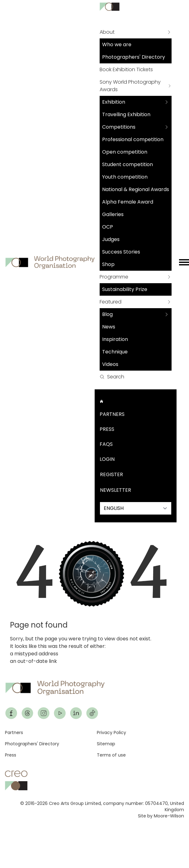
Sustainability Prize (125, 289)
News (109, 327)
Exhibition (114, 102)
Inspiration (115, 339)
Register (111, 474)
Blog (107, 314)
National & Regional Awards (136, 189)
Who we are (117, 44)
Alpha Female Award (128, 202)
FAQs (106, 444)
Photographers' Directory (134, 57)
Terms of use (111, 755)
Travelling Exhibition (126, 114)
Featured (111, 302)
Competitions (119, 127)
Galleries (113, 214)
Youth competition (125, 177)
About (107, 32)
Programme (114, 277)
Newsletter (116, 490)
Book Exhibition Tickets (126, 69)
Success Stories (121, 252)
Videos (110, 364)
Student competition (128, 164)
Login (107, 459)
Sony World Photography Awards (130, 86)
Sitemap (106, 744)
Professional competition (133, 139)
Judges (111, 239)
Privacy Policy (111, 732)
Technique (115, 352)
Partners (112, 414)
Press (107, 429)
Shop (108, 264)
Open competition (125, 152)
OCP (108, 227)
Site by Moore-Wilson (161, 816)
